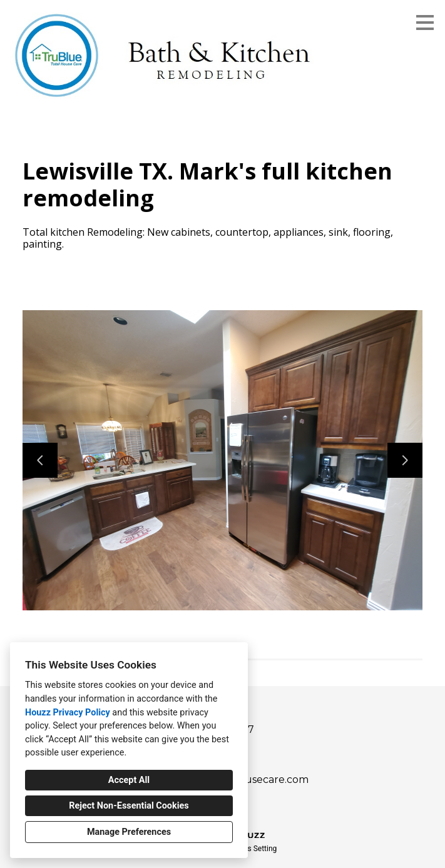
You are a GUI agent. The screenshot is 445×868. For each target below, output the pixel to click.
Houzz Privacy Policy (68, 713)
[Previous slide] (40, 460)
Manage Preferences (129, 832)
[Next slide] (405, 460)
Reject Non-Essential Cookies (129, 806)
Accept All (129, 780)
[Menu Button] (425, 23)
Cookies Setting (251, 849)
